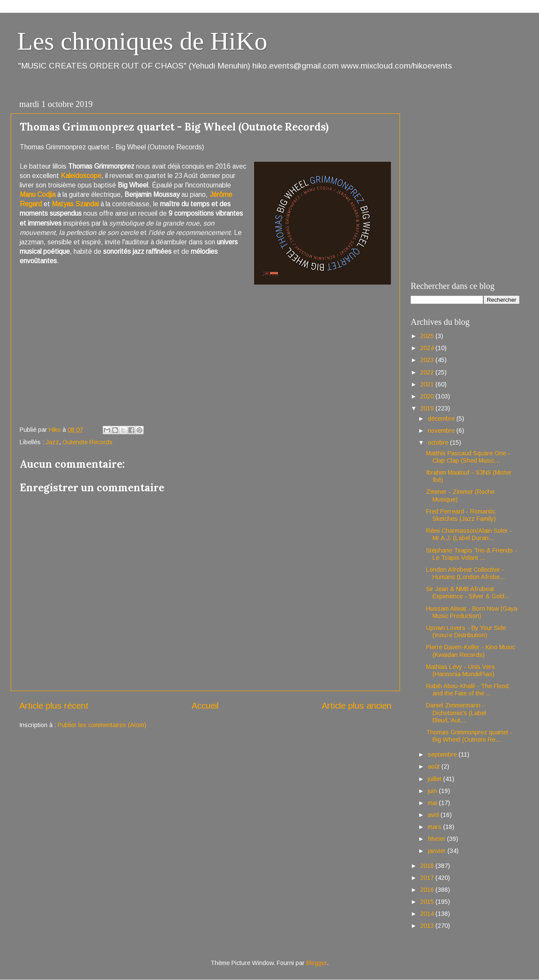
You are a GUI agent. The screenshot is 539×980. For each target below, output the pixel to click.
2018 (428, 866)
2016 (428, 890)
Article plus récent (54, 706)
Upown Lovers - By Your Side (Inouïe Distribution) (466, 631)
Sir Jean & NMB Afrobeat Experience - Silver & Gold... (468, 592)
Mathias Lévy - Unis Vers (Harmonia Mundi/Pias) (461, 670)
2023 (428, 360)
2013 (428, 926)
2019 (428, 408)
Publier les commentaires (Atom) (102, 725)
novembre (442, 431)
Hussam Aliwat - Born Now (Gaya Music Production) (472, 612)
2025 (428, 336)
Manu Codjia (38, 195)
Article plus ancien (357, 706)
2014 (428, 914)
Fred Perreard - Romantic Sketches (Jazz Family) (461, 515)
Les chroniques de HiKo (142, 41)
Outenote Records (87, 442)
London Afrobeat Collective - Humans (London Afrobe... (465, 573)
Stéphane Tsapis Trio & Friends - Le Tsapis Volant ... (472, 554)
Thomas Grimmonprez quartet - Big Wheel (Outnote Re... (469, 736)
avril (434, 815)
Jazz (52, 442)
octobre (439, 442)
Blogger (317, 963)
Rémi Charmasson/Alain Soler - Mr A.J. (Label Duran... (469, 534)
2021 (428, 384)
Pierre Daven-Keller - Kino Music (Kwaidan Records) (471, 651)
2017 (428, 878)
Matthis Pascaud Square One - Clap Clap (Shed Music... (468, 457)
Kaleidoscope (81, 176)
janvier (438, 851)
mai (433, 803)
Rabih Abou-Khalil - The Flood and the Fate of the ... (467, 690)
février (437, 839)
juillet (435, 779)
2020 (428, 396)
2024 (428, 348)
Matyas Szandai (75, 204)
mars (435, 827)
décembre (442, 419)
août (435, 766)
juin (433, 791)
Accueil (205, 706)
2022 (428, 372)
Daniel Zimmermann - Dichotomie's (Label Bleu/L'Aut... (456, 713)
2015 (428, 902)
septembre (443, 754)
